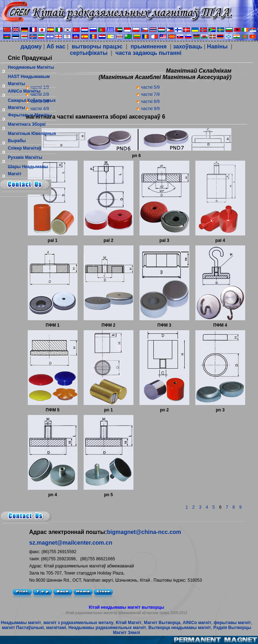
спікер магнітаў (25, 148)
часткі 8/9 (150, 102)
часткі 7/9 (150, 94)
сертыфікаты (88, 53)
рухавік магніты (25, 157)
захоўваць (188, 46)
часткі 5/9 (150, 87)
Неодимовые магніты (31, 67)
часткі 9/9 (150, 109)
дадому (31, 46)
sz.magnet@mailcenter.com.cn (71, 543)
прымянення (149, 46)
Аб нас (56, 46)
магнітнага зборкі (27, 124)
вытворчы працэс (96, 46)
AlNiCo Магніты (24, 91)
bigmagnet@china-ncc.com (144, 532)
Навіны (217, 46)
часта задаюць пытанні (148, 53)
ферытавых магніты (30, 115)
